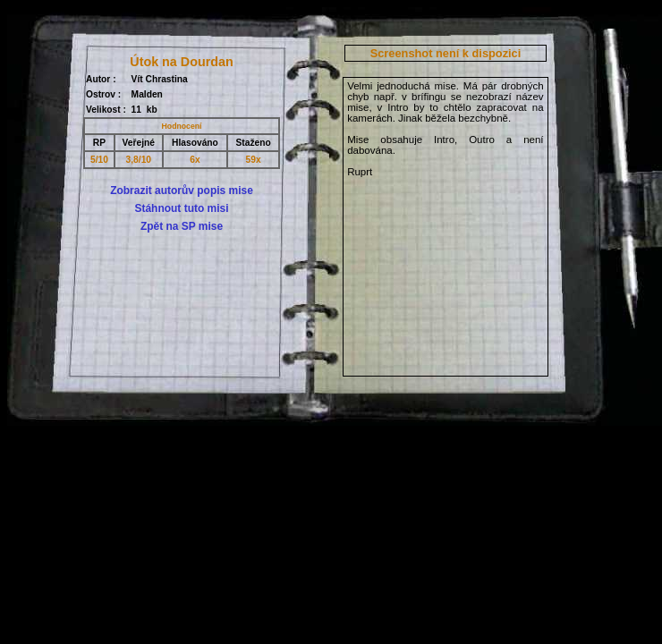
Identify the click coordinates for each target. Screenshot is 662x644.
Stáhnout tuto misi (181, 208)
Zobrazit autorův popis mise (182, 191)
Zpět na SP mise (182, 226)
